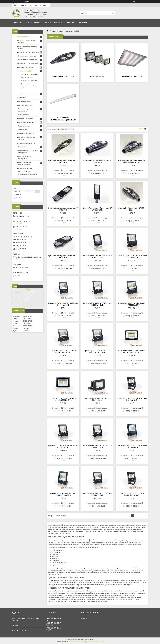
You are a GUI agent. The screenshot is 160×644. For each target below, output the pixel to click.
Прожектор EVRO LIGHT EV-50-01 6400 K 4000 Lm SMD (63, 304)
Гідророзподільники (25, 168)
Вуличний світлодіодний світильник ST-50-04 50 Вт (63, 161)
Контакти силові (24, 147)
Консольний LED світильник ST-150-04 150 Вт (132, 209)
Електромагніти (24, 115)
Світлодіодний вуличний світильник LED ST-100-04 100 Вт (132, 161)
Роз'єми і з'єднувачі (25, 105)
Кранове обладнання (26, 67)
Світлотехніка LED (25, 71)
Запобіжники (23, 130)
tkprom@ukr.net (21, 239)
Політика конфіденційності (96, 642)
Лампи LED (22, 98)
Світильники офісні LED (132, 76)
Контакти (83, 23)
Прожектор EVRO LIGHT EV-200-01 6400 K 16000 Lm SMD (63, 399)
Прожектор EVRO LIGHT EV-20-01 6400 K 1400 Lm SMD (63, 447)
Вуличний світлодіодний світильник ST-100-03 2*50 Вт (97, 209)
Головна (18, 23)
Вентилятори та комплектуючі (29, 56)
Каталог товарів (33, 23)
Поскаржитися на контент (78, 642)
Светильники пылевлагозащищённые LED (29, 86)
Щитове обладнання (25, 118)
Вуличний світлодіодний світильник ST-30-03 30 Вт (63, 257)
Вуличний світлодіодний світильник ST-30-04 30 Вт (97, 161)
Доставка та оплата (54, 23)
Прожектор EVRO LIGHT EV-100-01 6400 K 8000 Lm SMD (97, 352)
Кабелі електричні (25, 101)
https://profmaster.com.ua (24, 236)
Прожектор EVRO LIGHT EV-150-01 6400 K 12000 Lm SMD (132, 352)
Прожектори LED (97, 76)
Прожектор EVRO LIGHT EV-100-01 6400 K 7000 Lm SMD (63, 352)
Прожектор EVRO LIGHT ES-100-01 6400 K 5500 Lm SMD (132, 304)
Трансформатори (24, 126)
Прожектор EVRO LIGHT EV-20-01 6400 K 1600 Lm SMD (97, 447)
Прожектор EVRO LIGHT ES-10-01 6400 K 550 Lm (97, 399)
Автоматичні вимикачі (26, 133)
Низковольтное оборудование (29, 52)
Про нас (71, 23)
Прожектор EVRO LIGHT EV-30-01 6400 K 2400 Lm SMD (132, 447)
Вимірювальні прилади (26, 122)
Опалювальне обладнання (28, 60)
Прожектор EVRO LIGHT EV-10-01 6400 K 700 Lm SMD (97, 257)
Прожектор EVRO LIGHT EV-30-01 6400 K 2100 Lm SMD (132, 257)
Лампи (21, 94)
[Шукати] (113, 13)
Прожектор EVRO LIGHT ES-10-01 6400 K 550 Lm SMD (132, 494)
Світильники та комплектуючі (29, 64)
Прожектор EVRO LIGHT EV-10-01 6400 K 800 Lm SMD (132, 399)
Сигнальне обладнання (27, 143)
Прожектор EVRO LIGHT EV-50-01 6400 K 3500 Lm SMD (97, 494)
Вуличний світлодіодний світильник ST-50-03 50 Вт (63, 209)
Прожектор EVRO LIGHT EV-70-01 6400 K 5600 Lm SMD (97, 304)
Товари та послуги (57, 31)
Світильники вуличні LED (63, 76)
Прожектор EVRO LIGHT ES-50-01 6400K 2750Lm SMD (63, 494)
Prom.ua (91, 640)
